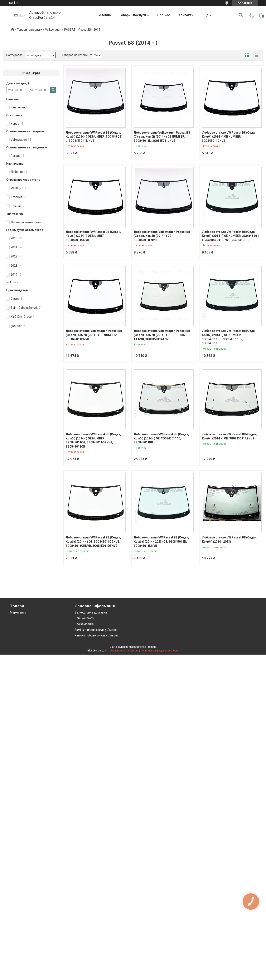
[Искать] (241, 15)
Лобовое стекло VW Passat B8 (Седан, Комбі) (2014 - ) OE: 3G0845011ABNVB (230, 436)
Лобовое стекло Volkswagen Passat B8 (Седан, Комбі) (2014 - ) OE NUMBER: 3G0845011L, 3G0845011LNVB (162, 137)
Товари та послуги (30, 30)
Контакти (186, 15)
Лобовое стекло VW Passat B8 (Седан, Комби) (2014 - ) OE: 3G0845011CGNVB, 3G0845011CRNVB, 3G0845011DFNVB (93, 541)
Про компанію (84, 624)
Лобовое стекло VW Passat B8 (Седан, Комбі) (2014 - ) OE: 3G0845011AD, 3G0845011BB (161, 438)
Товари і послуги (132, 15)
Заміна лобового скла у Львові (96, 630)
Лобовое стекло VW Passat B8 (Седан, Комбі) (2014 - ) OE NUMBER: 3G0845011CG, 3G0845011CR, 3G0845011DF (230, 337)
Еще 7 (14, 282)
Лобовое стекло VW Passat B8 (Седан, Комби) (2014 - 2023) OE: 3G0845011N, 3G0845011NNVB (161, 541)
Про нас (164, 15)
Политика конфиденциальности (160, 651)
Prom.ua (151, 647)
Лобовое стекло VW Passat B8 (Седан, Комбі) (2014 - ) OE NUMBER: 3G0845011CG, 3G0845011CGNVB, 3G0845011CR (93, 440)
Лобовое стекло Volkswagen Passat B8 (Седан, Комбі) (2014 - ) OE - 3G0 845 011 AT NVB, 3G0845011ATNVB (162, 335)
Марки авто (18, 612)
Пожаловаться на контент (123, 651)
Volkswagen (53, 30)
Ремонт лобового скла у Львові (96, 635)
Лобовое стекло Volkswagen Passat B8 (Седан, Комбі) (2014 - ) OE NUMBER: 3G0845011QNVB (94, 335)
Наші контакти (84, 618)
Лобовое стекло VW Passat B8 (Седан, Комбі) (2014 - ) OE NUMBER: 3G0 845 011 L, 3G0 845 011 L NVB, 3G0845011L (230, 236)
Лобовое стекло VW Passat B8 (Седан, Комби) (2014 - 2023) (230, 540)
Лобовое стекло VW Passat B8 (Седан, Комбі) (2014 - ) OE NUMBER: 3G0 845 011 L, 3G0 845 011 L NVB (94, 137)
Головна (104, 15)
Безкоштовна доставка (91, 612)
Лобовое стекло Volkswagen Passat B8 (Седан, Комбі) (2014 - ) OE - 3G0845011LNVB (162, 236)
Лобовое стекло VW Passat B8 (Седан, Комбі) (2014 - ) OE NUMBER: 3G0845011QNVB (230, 137)
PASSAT (70, 30)
